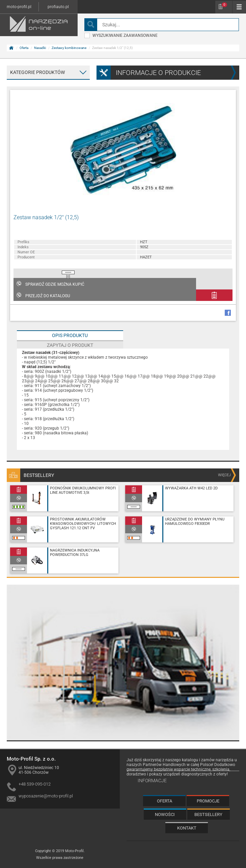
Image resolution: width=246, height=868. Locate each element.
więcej (224, 475)
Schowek (224, 5)
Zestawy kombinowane (69, 48)
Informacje (152, 781)
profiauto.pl (58, 7)
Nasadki (40, 48)
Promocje (208, 801)
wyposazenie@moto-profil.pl (46, 796)
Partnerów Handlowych (164, 765)
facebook (228, 313)
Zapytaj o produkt (70, 345)
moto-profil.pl (19, 7)
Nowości (165, 814)
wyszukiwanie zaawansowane (121, 35)
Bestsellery (208, 814)
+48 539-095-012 (35, 784)
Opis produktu (70, 335)
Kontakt (187, 828)
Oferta (24, 48)
